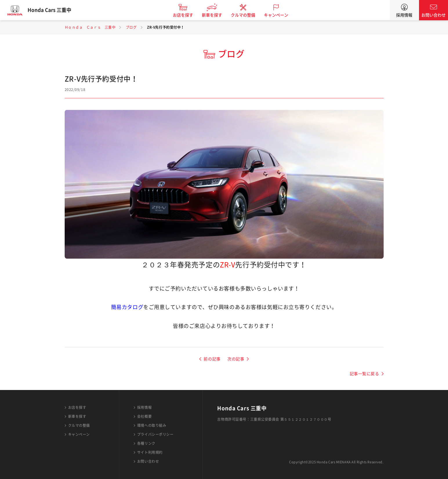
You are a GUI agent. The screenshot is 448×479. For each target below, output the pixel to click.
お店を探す (187, 15)
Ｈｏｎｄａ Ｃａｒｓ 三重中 (90, 27)
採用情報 (404, 15)
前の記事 (212, 359)
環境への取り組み (152, 425)
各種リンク (146, 443)
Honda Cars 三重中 (54, 10)
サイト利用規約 (150, 452)
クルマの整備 (247, 15)
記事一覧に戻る (364, 374)
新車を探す (216, 15)
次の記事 (236, 359)
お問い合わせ (434, 15)
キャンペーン (280, 15)
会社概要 (144, 416)
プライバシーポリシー (155, 434)
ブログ (131, 27)
